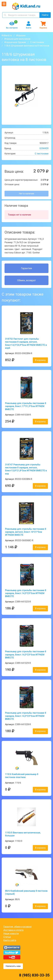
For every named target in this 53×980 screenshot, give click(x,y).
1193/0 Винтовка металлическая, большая (23, 834)
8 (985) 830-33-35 (34, 975)
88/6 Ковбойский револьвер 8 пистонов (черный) (26, 892)
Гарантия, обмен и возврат (18, 927)
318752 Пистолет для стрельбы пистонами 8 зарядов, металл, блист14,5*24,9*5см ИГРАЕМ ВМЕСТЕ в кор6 (26, 343)
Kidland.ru (7, 35)
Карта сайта (10, 940)
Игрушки (21, 35)
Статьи (7, 937)
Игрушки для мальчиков (17, 39)
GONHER (44, 148)
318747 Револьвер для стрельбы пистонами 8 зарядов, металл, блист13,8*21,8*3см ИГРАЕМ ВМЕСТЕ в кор (26, 469)
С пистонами (37, 42)
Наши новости (11, 933)
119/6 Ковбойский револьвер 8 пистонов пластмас (22, 776)
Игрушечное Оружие (15, 42)
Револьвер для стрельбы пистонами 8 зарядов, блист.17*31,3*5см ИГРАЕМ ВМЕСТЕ (26, 406)
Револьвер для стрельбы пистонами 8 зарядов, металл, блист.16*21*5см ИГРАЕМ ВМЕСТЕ (26, 532)
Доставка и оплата (13, 930)
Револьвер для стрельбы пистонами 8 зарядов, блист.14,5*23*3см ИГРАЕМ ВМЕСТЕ (26, 593)
